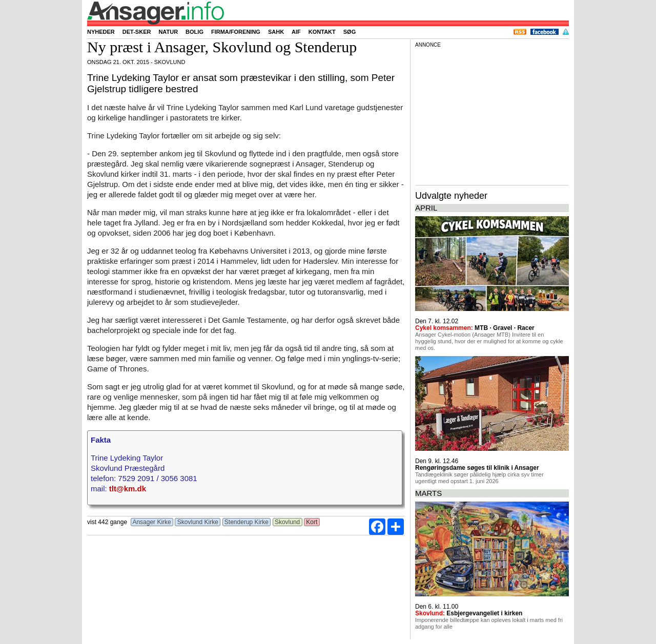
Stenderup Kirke (247, 522)
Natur (168, 32)
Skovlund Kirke (198, 522)
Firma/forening (236, 32)
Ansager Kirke (152, 522)
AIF (296, 32)
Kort (312, 522)
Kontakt (322, 32)
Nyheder (101, 32)
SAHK (276, 32)
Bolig (194, 32)
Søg (350, 32)
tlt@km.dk (128, 489)
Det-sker (137, 32)
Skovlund (288, 522)
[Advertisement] (492, 115)
